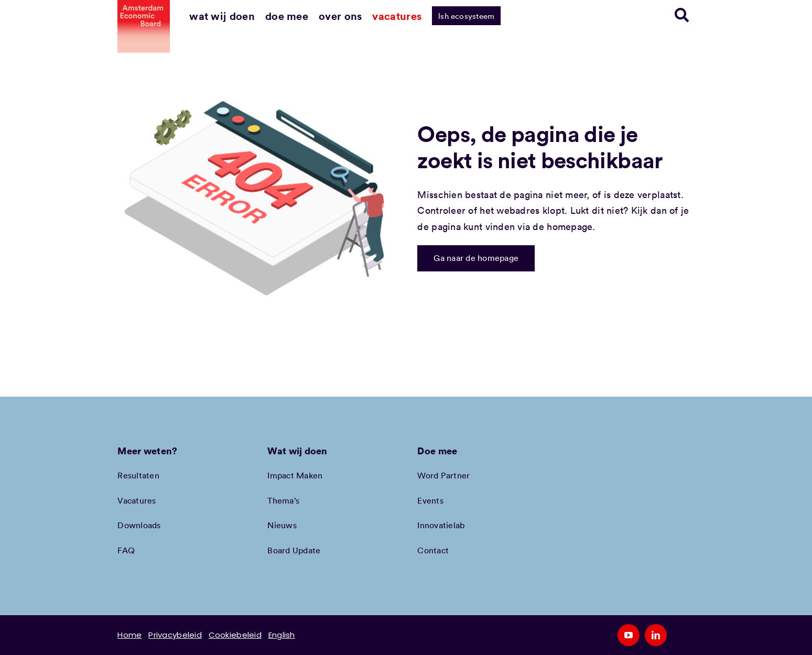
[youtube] (629, 635)
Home (129, 635)
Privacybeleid (175, 635)
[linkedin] (656, 635)
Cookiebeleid (235, 635)
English (282, 635)
